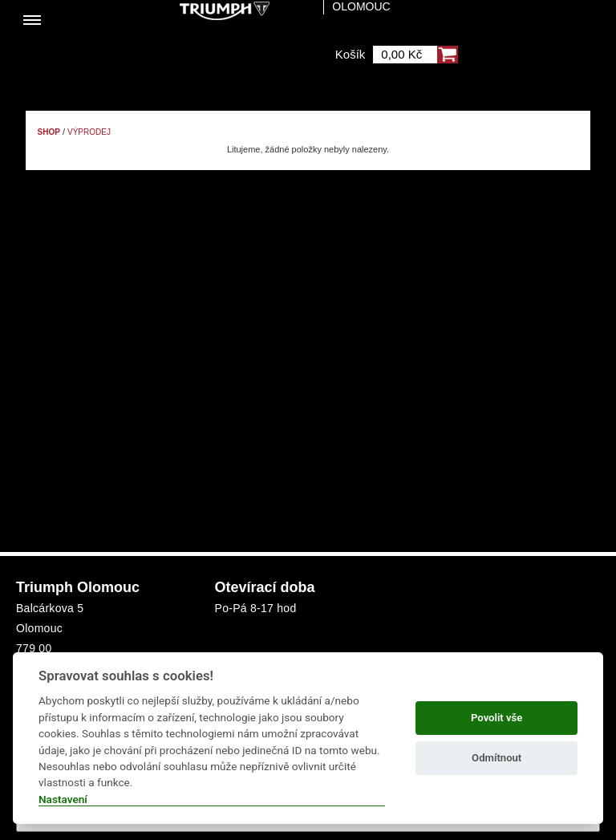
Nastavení (63, 799)
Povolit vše (496, 718)
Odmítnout (496, 758)
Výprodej (89, 132)
